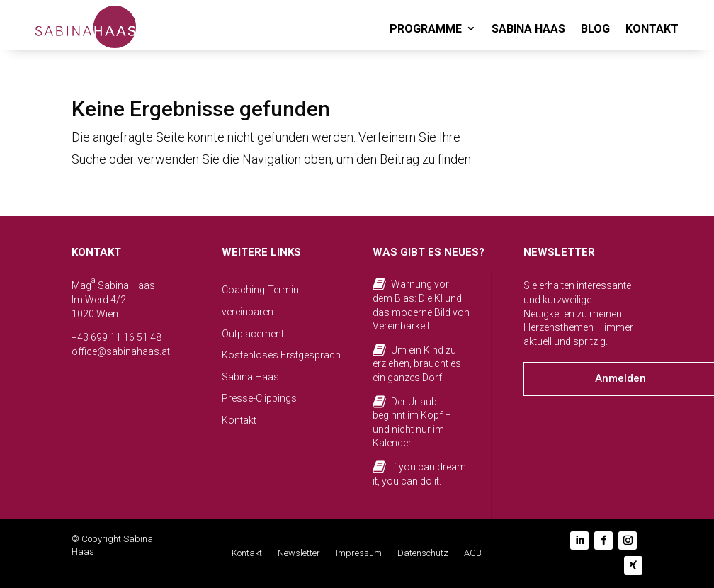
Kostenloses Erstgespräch (281, 355)
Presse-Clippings (259, 398)
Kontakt (239, 420)
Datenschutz (423, 553)
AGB (473, 553)
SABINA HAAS (528, 29)
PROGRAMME (426, 29)
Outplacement (253, 334)
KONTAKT (652, 29)
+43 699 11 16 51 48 (117, 337)
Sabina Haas (250, 377)
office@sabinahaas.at (121, 351)
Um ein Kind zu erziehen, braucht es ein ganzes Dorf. (417, 364)
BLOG (595, 29)
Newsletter (299, 553)
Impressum (359, 553)
